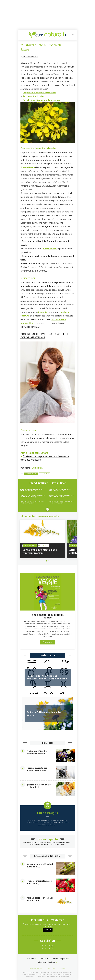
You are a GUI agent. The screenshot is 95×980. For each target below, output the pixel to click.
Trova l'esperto (60, 959)
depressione (50, 249)
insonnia (43, 312)
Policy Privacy (51, 968)
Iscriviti (48, 930)
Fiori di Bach (45, 474)
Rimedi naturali (31, 474)
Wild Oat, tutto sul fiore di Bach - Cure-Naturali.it (33, 496)
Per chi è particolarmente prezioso (42, 100)
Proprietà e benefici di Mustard (40, 93)
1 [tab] (47, 561)
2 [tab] (49, 561)
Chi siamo (30, 959)
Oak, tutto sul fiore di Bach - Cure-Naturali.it (60, 490)
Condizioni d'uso (36, 968)
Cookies (63, 968)
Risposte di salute (47, 962)
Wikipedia (37, 468)
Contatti (44, 959)
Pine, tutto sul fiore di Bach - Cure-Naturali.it (32, 490)
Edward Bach (28, 167)
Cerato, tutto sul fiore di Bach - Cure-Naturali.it (61, 496)
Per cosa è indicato (33, 96)
